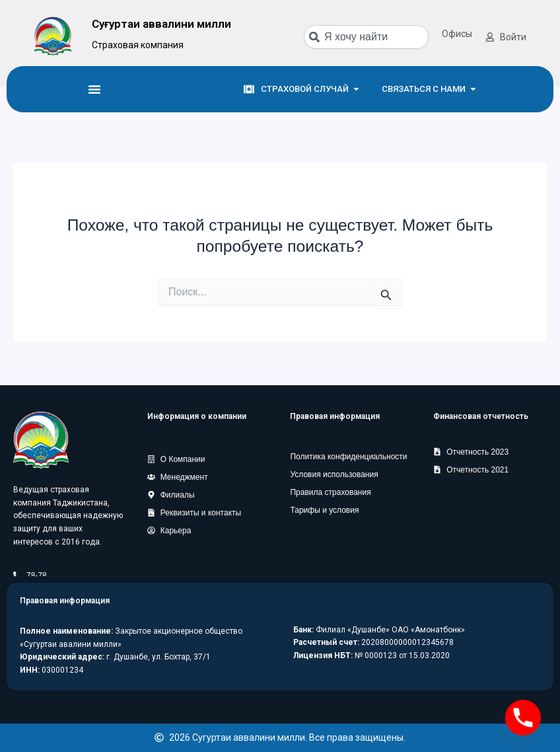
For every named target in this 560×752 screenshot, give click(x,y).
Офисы (457, 34)
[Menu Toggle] (94, 89)
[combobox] (366, 37)
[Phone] (523, 718)
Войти (513, 37)
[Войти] (490, 37)
